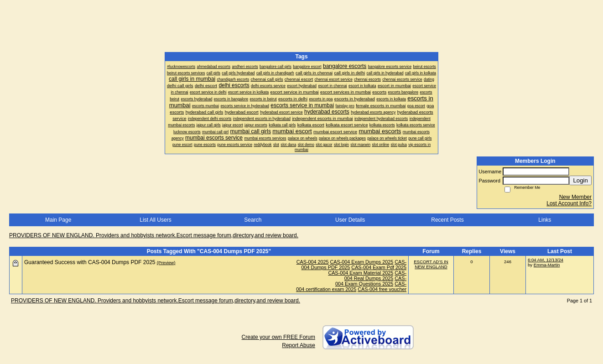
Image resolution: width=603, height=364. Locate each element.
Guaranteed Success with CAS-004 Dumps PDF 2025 (90, 262)
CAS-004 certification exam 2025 (351, 286)
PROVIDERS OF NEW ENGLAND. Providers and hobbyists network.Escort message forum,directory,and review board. (154, 235)
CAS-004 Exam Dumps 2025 (362, 262)
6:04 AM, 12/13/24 (546, 260)
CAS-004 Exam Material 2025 (361, 273)
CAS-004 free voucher (382, 289)
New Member (575, 197)
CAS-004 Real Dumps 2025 (375, 276)
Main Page (58, 220)
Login (580, 180)
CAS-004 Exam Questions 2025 (371, 281)
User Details (350, 220)
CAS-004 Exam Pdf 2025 (379, 267)
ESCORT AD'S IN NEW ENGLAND (431, 264)
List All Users (155, 220)
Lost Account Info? (569, 203)
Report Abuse (299, 345)
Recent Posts (447, 220)
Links (545, 220)
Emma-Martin (547, 265)
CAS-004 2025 (313, 262)
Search (253, 220)
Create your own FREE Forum (278, 337)
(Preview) (166, 263)
